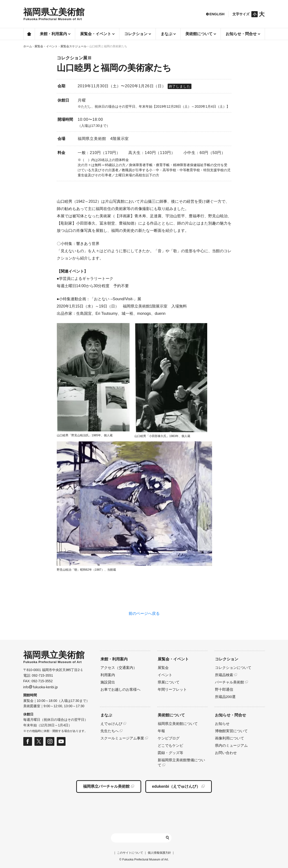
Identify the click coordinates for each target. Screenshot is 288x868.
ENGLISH (217, 14)
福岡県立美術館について (178, 724)
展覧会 (163, 668)
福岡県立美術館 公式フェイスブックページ (28, 741)
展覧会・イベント (46, 46)
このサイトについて (130, 853)
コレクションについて (233, 668)
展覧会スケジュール (74, 46)
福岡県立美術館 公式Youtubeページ (61, 741)
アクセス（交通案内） (119, 668)
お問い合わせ (226, 753)
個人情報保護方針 (159, 853)
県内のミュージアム (231, 745)
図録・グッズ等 (170, 753)
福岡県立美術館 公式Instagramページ (50, 741)
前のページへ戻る (144, 613)
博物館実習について (231, 731)
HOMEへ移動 (54, 14)
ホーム (29, 34)
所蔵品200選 (225, 697)
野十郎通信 (224, 689)
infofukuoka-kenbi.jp (41, 687)
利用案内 (108, 675)
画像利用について (230, 738)
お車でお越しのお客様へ (120, 689)
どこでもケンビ (170, 745)
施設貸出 (108, 682)
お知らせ (222, 724)
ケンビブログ (169, 738)
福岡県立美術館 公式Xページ (39, 741)
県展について (169, 682)
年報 (161, 731)
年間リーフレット (172, 689)
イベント (165, 675)
